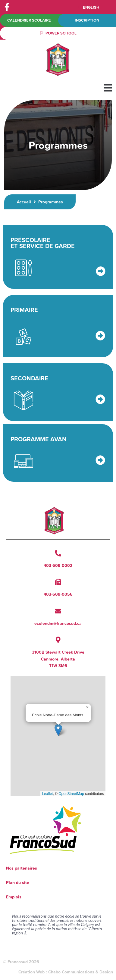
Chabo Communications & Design (81, 972)
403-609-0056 (58, 594)
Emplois (14, 897)
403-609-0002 (58, 565)
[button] (108, 88)
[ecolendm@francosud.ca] (58, 611)
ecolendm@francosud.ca (58, 623)
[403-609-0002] (58, 553)
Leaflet (47, 794)
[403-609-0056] (58, 582)
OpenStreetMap (71, 794)
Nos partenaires (22, 868)
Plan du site (18, 883)
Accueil (24, 202)
